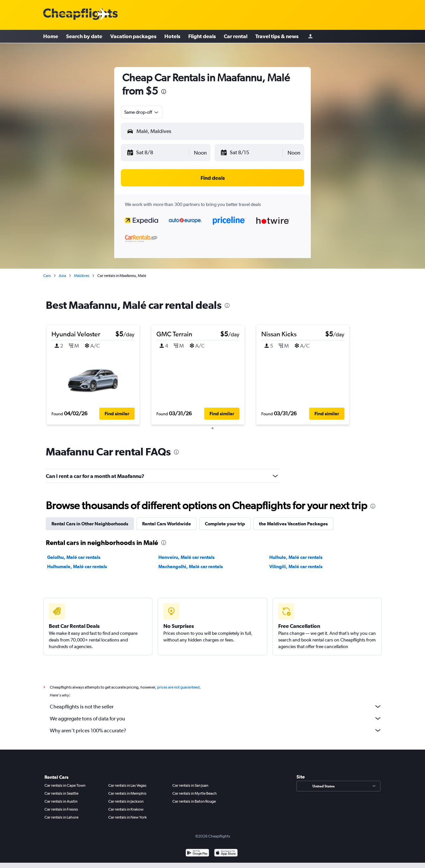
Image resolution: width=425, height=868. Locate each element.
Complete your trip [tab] (225, 522)
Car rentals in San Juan (190, 783)
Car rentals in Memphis (127, 791)
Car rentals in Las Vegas (127, 783)
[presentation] (164, 92)
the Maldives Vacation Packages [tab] (293, 522)
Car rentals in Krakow (126, 807)
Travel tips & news (277, 36)
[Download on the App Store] (226, 852)
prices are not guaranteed (178, 685)
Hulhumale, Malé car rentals (77, 565)
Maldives (82, 276)
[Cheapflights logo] (80, 14)
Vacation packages (133, 36)
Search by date (84, 36)
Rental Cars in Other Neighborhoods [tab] (90, 522)
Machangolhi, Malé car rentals (191, 565)
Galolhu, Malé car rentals (74, 555)
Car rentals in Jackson (126, 799)
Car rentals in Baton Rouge (194, 799)
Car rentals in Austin (61, 799)
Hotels (172, 36)
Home (51, 36)
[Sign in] (310, 37)
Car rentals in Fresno (61, 807)
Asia (62, 276)
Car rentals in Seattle (61, 791)
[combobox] (142, 112)
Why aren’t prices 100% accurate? (216, 728)
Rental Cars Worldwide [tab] (167, 522)
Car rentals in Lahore (61, 815)
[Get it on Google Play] (197, 852)
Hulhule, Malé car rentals (296, 555)
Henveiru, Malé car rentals (186, 555)
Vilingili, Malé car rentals (296, 565)
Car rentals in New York (127, 815)
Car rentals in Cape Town (65, 783)
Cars (47, 276)
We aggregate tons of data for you (216, 716)
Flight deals (202, 36)
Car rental (236, 36)
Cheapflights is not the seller (216, 704)
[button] (158, 153)
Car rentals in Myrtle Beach (195, 791)
